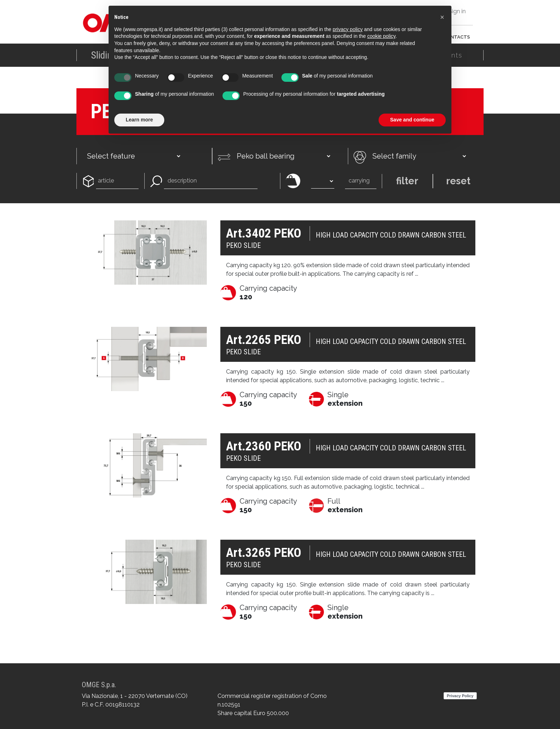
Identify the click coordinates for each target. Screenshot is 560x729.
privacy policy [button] (347, 29)
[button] (442, 17)
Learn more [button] (139, 120)
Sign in (457, 11)
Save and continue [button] (412, 120)
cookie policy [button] (381, 36)
